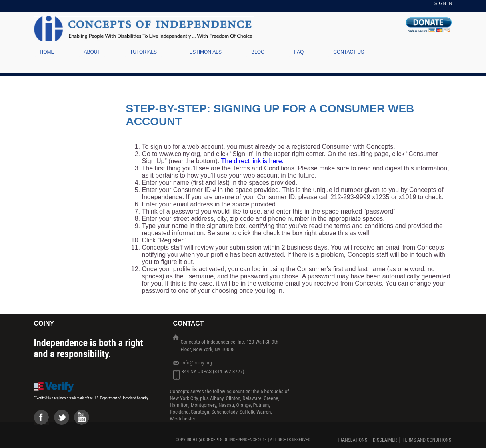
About (92, 52)
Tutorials (143, 52)
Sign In (443, 4)
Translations (352, 440)
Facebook (44, 420)
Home (47, 52)
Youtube (84, 420)
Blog (258, 52)
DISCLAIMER (385, 440)
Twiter (64, 420)
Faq (299, 52)
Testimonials (204, 52)
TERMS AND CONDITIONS (427, 440)
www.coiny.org (180, 154)
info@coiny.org (197, 363)
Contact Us (349, 52)
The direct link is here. (253, 161)
